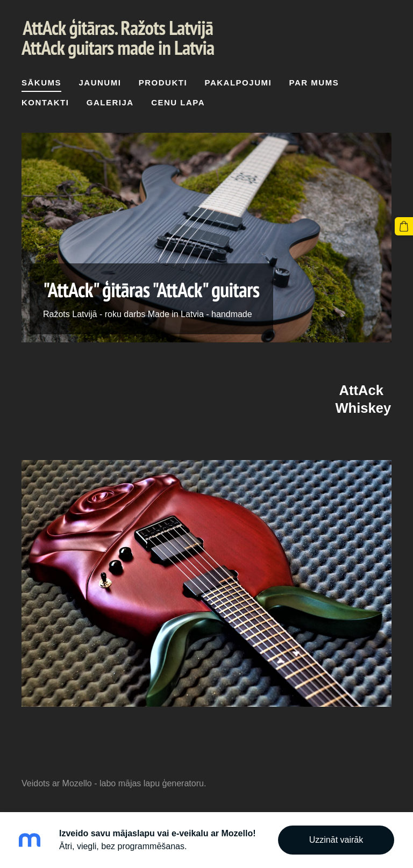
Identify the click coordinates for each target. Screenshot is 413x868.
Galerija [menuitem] (110, 102)
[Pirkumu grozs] (404, 226)
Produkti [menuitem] (163, 83)
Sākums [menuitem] (41, 83)
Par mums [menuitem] (314, 83)
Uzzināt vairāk (336, 840)
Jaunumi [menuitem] (100, 83)
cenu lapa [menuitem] (178, 102)
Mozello (77, 783)
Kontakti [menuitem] (45, 102)
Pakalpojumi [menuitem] (238, 83)
